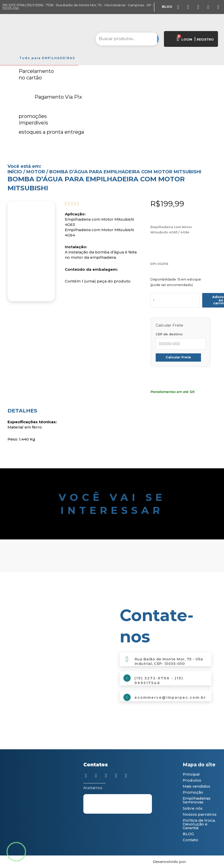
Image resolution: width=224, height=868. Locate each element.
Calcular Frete (178, 357)
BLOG (188, 834)
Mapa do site (199, 765)
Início (15, 172)
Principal (191, 774)
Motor (36, 172)
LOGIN (187, 39)
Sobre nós (193, 808)
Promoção (193, 792)
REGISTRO (205, 39)
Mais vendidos (196, 786)
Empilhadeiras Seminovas (197, 800)
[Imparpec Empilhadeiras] (59, 641)
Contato (190, 840)
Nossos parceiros (200, 814)
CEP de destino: (169, 334)
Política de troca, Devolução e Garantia (199, 824)
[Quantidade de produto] (175, 300)
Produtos (192, 780)
